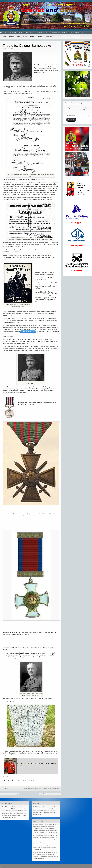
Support (83, 32)
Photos (25, 37)
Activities (13, 32)
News (19, 37)
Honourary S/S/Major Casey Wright (10, 794)
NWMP (44, 788)
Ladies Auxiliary (55, 32)
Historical (11, 37)
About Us (6, 32)
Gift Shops (46, 32)
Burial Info (39, 32)
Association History (23, 32)
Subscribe (71, 120)
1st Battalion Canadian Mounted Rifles (33, 788)
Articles (4, 37)
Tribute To (32, 37)
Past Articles (65, 32)
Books (32, 32)
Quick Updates (75, 32)
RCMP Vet (49, 788)
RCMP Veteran (55, 788)
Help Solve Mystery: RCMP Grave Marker (49, 794)
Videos (40, 37)
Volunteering (48, 37)
